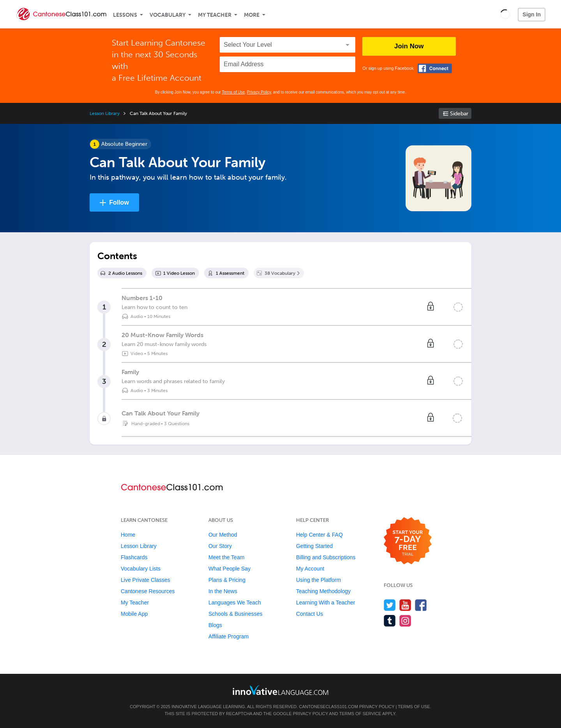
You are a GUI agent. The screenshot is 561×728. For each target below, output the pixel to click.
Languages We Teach (235, 603)
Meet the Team (226, 557)
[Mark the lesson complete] (458, 307)
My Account (310, 569)
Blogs (215, 625)
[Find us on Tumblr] (390, 621)
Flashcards (134, 557)
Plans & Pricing (227, 580)
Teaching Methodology (323, 591)
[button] (505, 14)
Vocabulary (168, 15)
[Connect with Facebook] (435, 68)
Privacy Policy (259, 92)
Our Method (223, 535)
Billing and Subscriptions (326, 557)
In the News (223, 591)
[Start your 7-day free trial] (408, 541)
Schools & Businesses (236, 614)
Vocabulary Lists (141, 569)
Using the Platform (318, 580)
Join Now (409, 46)
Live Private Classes (146, 580)
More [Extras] (252, 15)
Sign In (532, 14)
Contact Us (310, 614)
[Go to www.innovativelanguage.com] (280, 690)
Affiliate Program (228, 636)
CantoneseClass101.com (328, 707)
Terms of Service (360, 714)
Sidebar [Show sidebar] (459, 114)
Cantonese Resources (148, 591)
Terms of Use (233, 92)
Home (128, 535)
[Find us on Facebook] (421, 605)
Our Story (220, 546)
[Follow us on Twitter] (390, 605)
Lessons (125, 15)
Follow (119, 202)
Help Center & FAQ (319, 535)
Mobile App (134, 614)
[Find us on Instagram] (405, 621)
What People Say (229, 569)
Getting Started (314, 546)
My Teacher (215, 15)
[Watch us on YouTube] (405, 605)
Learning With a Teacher (326, 603)
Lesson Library (105, 113)
